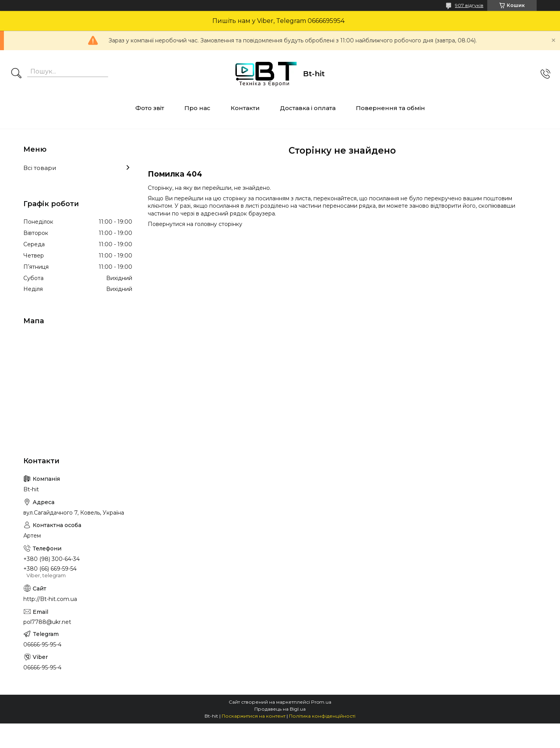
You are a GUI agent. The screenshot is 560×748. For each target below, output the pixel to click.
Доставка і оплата (308, 108)
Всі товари (40, 168)
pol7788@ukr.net (47, 622)
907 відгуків (469, 5)
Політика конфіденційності (322, 716)
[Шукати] (16, 74)
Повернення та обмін (390, 108)
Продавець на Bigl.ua (280, 709)
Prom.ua (321, 702)
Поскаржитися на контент (254, 716)
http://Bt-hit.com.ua (50, 599)
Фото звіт (150, 108)
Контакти (245, 108)
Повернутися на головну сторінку (195, 224)
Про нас (197, 108)
